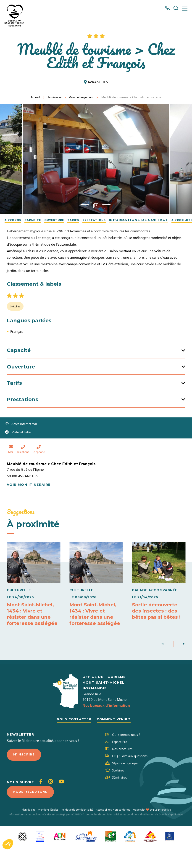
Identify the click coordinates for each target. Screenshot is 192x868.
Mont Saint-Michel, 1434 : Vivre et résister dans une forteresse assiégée (33, 632)
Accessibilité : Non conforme (113, 831)
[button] (8, 844)
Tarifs (87, 220)
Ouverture (64, 220)
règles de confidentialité (105, 836)
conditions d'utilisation (141, 836)
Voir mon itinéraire (29, 503)
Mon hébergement (81, 97)
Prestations (112, 220)
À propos (15, 220)
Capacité (39, 220)
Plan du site (28, 831)
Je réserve (55, 97)
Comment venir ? (115, 739)
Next (107, 205)
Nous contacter (72, 739)
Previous (85, 205)
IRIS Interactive (162, 831)
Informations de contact (159, 220)
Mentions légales (48, 831)
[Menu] (185, 8)
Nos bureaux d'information (106, 725)
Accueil (35, 97)
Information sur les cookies (25, 836)
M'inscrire (25, 775)
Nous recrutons (32, 813)
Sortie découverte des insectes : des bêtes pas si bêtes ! (158, 629)
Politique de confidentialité (77, 831)
